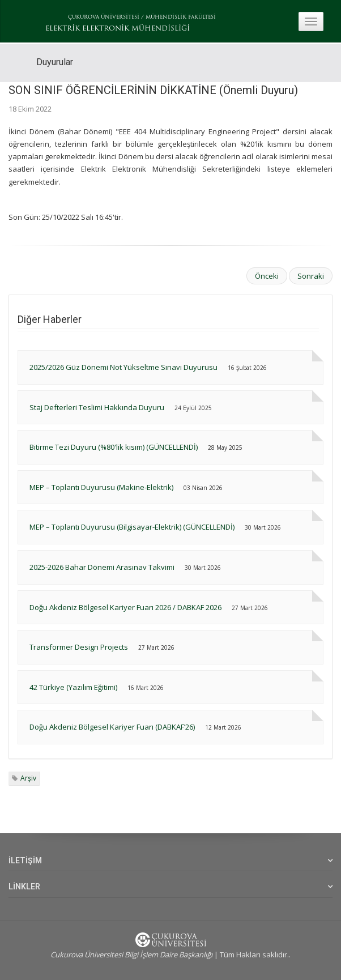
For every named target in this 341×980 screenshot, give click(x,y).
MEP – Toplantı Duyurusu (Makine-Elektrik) (102, 487)
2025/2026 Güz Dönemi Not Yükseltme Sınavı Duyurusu (123, 367)
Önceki (267, 276)
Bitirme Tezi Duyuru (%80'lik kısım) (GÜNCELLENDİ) (114, 447)
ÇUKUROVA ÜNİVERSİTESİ (104, 17)
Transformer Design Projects (79, 647)
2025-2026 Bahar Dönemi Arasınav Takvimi (102, 567)
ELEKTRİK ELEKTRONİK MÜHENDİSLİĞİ (118, 29)
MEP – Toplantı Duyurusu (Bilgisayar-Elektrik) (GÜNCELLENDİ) (132, 527)
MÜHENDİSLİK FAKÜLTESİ (181, 17)
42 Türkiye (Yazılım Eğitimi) (73, 687)
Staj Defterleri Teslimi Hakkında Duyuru (97, 407)
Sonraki (311, 276)
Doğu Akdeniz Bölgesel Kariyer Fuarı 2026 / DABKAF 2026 (126, 607)
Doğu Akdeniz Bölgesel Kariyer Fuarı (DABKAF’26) (112, 727)
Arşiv (28, 778)
